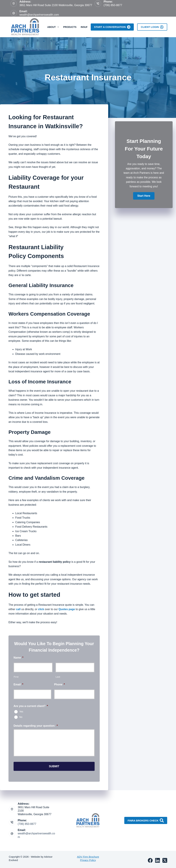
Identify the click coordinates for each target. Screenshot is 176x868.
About (54, 27)
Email (18, 684)
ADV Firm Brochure (88, 855)
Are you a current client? (31, 706)
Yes (21, 711)
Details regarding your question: (36, 726)
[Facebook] (150, 859)
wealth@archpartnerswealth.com (39, 15)
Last (58, 677)
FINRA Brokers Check (146, 819)
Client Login (152, 27)
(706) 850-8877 (113, 5)
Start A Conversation (112, 27)
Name (18, 658)
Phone (59, 684)
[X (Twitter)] (165, 859)
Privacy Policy (88, 858)
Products (70, 27)
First (16, 677)
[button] (144, 196)
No (21, 717)
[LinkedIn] (158, 859)
